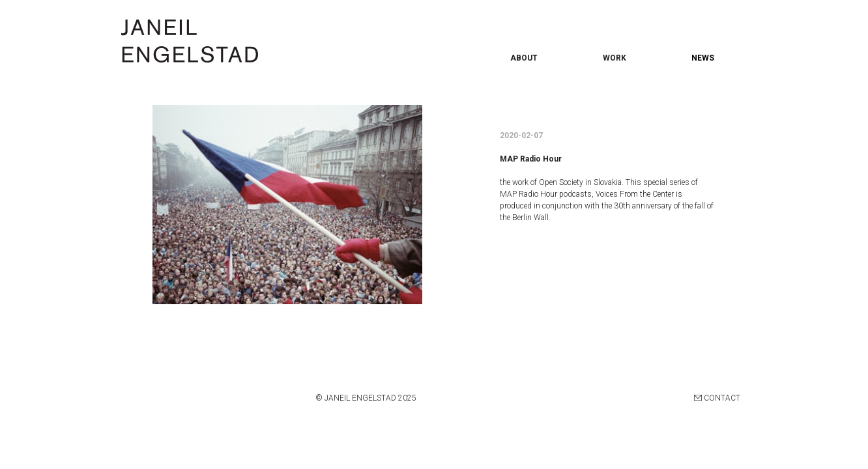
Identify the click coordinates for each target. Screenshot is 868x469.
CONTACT (717, 398)
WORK (615, 58)
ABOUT (524, 58)
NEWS (703, 58)
